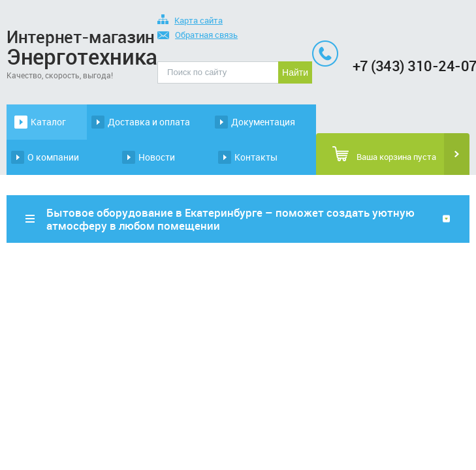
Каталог (48, 122)
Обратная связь (198, 36)
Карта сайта (190, 21)
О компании (53, 157)
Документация (263, 122)
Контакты (256, 157)
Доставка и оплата (149, 122)
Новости (157, 157)
